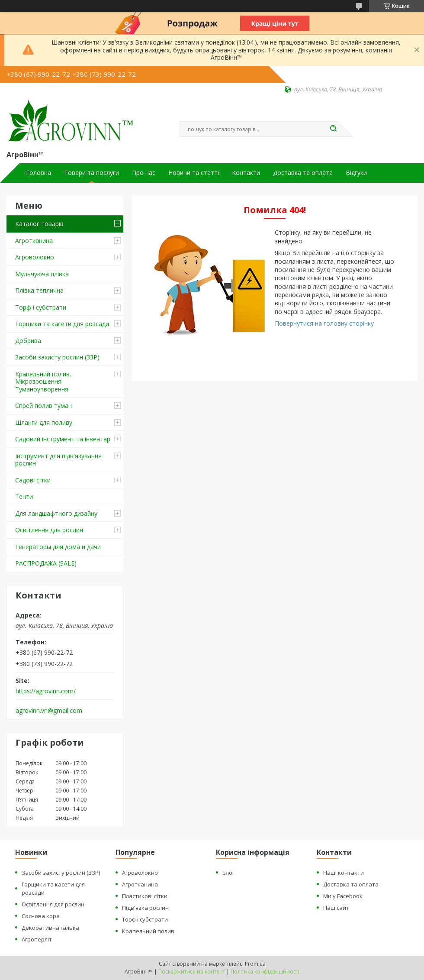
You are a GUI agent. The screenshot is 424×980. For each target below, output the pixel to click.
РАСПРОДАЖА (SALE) (46, 563)
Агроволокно (35, 257)
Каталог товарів (39, 224)
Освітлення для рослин (49, 530)
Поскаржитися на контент (192, 972)
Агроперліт (37, 939)
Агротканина (34, 241)
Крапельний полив (148, 931)
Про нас (144, 173)
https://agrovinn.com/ (46, 691)
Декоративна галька (50, 928)
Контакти (246, 173)
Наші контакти (344, 873)
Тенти (24, 496)
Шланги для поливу (44, 422)
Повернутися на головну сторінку (324, 323)
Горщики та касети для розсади (62, 324)
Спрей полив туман (43, 406)
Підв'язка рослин (145, 908)
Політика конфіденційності (265, 972)
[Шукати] (333, 129)
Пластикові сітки (145, 896)
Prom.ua (255, 964)
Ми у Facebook (343, 896)
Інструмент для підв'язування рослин (58, 460)
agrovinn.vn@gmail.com (49, 711)
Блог (228, 873)
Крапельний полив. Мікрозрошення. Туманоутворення (43, 382)
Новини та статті (194, 173)
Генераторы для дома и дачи (58, 547)
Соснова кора (41, 916)
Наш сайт (336, 908)
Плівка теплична (39, 290)
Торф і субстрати (41, 307)
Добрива (28, 341)
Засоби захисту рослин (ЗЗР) (57, 357)
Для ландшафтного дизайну (56, 513)
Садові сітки (33, 480)
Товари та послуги (92, 173)
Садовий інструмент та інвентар (63, 439)
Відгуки (356, 173)
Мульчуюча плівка (42, 274)
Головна (39, 173)
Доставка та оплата (303, 173)
